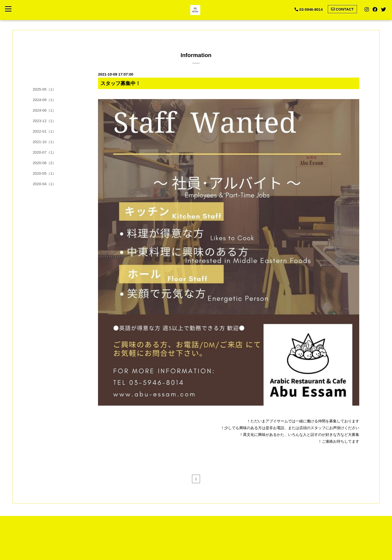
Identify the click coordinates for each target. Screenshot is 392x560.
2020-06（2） (44, 163)
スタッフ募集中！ (120, 83)
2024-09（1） (44, 100)
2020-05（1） (44, 173)
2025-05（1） (44, 89)
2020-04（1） (44, 184)
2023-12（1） (44, 121)
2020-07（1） (44, 152)
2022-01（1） (44, 131)
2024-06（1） (44, 110)
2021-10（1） (44, 142)
